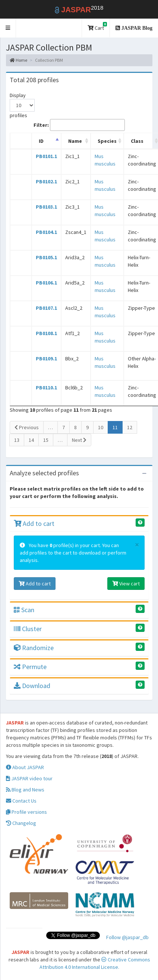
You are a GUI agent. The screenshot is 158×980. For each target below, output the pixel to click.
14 (31, 440)
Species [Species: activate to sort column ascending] (107, 141)
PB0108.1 (46, 333)
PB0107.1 (46, 308)
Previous (27, 427)
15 (46, 440)
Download (32, 686)
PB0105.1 (46, 257)
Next (79, 440)
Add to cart (34, 523)
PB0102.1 (46, 181)
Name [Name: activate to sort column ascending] (75, 141)
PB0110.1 (46, 388)
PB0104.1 (46, 232)
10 (101, 427)
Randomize (34, 648)
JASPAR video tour (29, 778)
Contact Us (21, 801)
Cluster (28, 629)
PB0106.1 (46, 283)
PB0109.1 (46, 359)
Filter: (79, 125)
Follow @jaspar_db (127, 937)
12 (130, 427)
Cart (97, 27)
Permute (30, 667)
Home (18, 60)
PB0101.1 (46, 156)
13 (17, 440)
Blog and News (25, 790)
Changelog (21, 823)
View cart (126, 584)
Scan (24, 610)
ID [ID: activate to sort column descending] (41, 141)
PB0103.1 (46, 207)
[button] (8, 28)
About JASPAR (25, 767)
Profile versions (26, 812)
